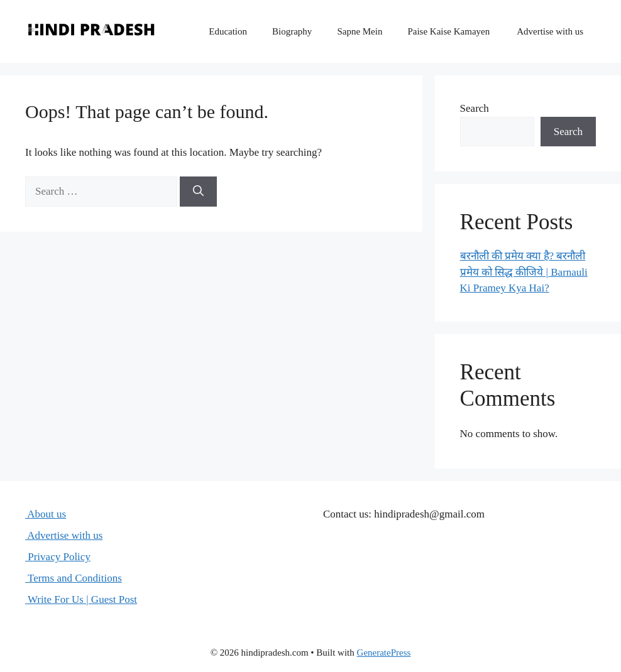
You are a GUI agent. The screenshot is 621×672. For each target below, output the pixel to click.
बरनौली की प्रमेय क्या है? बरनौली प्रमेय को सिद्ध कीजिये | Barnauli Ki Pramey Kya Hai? (524, 272)
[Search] (198, 192)
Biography (292, 31)
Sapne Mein (360, 31)
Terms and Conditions (74, 578)
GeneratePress (384, 653)
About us (46, 514)
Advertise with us (549, 31)
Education (228, 31)
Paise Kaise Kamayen (448, 31)
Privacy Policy (58, 557)
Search (475, 108)
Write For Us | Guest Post (81, 599)
